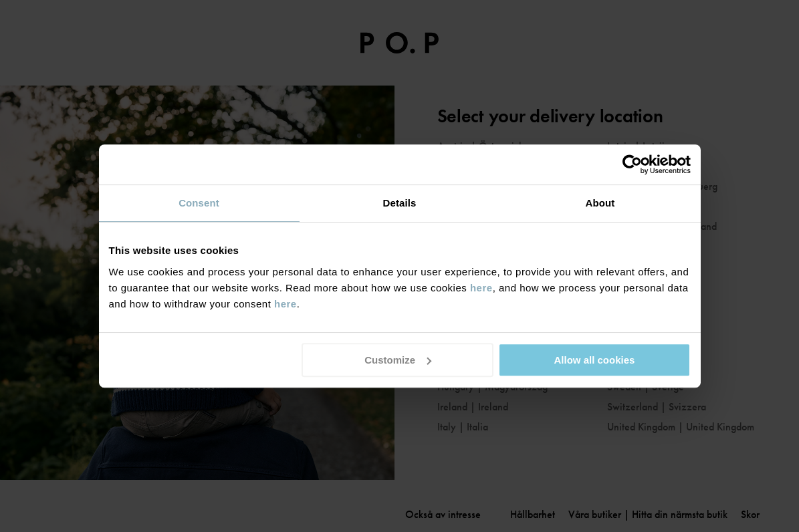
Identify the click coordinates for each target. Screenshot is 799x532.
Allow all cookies (595, 360)
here (481, 288)
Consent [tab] (199, 203)
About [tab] (600, 203)
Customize (398, 360)
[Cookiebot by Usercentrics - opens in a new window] (632, 164)
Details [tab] (400, 203)
